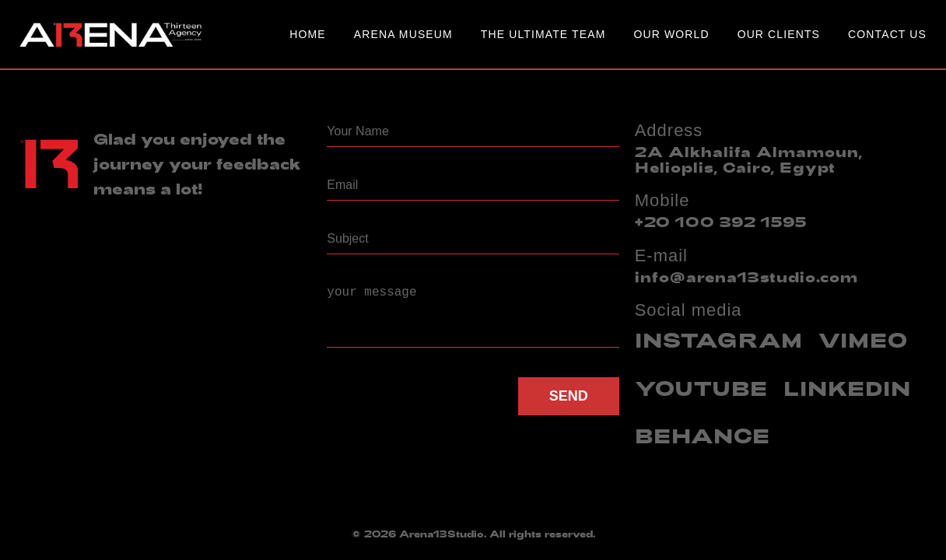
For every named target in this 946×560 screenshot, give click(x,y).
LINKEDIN (847, 388)
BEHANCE (702, 435)
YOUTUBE (701, 388)
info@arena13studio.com (746, 277)
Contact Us (887, 34)
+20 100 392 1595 (721, 222)
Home (307, 34)
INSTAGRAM (719, 339)
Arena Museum (403, 34)
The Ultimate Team (543, 34)
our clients (779, 34)
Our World (671, 34)
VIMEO (863, 339)
